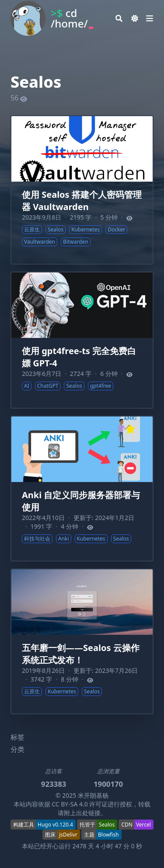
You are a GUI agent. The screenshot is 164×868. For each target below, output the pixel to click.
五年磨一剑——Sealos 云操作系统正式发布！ (81, 654)
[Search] (119, 18)
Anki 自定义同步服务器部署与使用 (81, 501)
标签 (17, 737)
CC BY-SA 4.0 (70, 804)
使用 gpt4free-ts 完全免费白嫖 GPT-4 (79, 357)
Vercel (143, 825)
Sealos (107, 825)
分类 (17, 749)
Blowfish (108, 835)
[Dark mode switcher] (135, 18)
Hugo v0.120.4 (55, 825)
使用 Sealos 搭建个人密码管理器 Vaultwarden (82, 201)
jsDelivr (68, 835)
